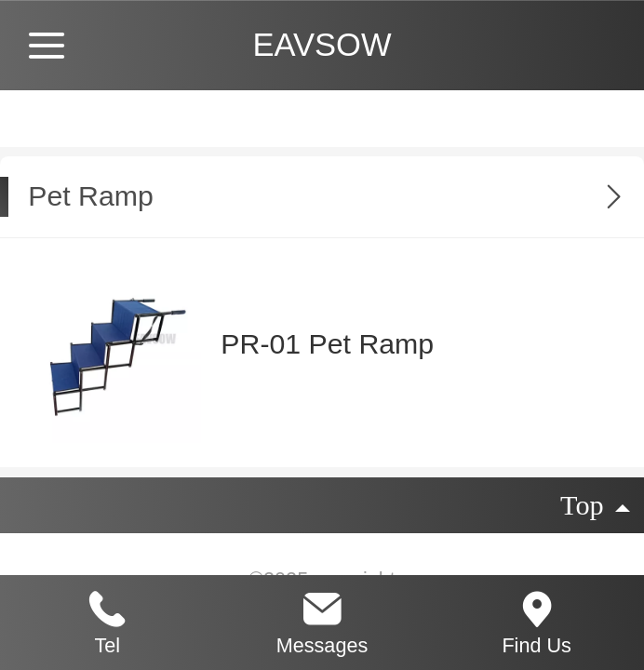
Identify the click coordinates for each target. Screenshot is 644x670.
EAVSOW (322, 45)
